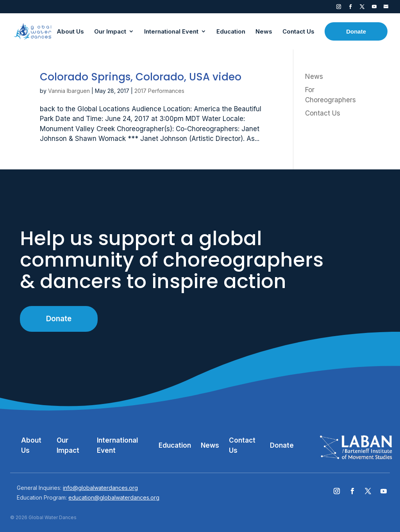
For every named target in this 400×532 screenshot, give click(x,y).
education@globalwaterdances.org (114, 497)
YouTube (374, 8)
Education (175, 445)
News (314, 77)
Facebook (350, 8)
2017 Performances (159, 91)
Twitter (362, 8)
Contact (386, 8)
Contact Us (323, 113)
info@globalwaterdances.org (100, 488)
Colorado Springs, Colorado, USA (141, 77)
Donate (59, 319)
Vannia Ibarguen (69, 91)
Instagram (339, 8)
